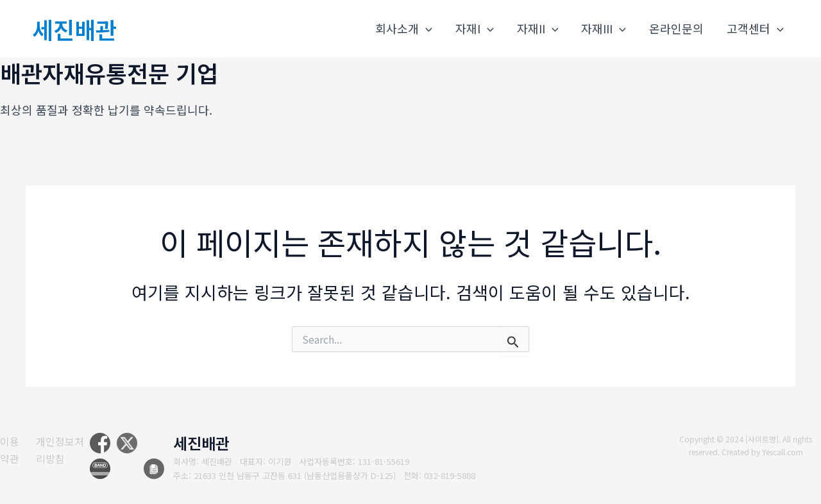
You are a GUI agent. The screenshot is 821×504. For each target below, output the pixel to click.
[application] (426, 29)
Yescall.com (783, 452)
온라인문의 (676, 28)
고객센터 (755, 29)
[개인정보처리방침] (67, 450)
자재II (538, 29)
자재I (475, 29)
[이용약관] (13, 450)
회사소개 (404, 29)
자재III (604, 29)
